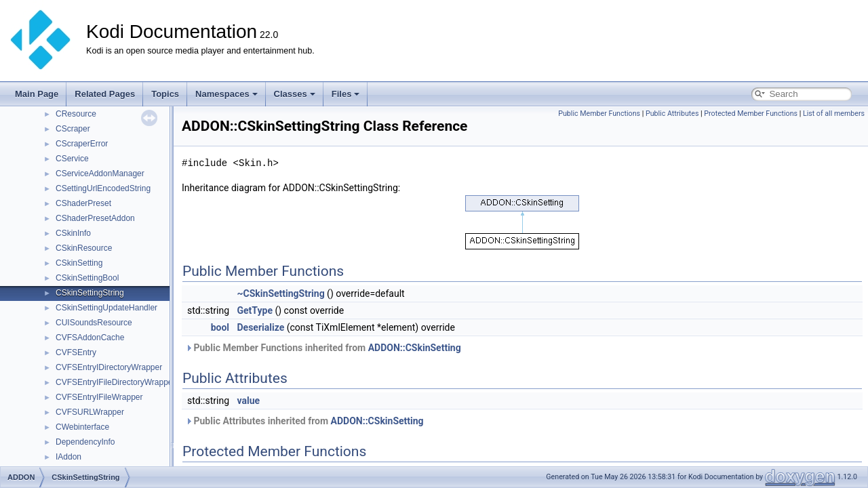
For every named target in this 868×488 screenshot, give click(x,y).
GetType (255, 310)
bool (220, 327)
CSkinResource (84, 248)
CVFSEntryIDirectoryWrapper (109, 367)
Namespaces (226, 94)
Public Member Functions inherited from (323, 348)
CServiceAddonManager (100, 174)
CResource (76, 114)
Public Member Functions (599, 114)
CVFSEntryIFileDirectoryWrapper (115, 382)
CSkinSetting (79, 263)
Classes (295, 94)
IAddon (68, 457)
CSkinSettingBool (87, 278)
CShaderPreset (83, 203)
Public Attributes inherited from (304, 421)
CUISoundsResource (94, 323)
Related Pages (105, 94)
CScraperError (82, 144)
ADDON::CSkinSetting (415, 348)
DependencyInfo (85, 442)
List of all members (834, 114)
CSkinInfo (73, 233)
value (249, 401)
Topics (165, 94)
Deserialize (261, 327)
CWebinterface (82, 427)
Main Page (37, 94)
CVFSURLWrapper (90, 412)
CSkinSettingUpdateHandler (106, 308)
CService (72, 159)
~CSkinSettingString (281, 293)
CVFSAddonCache (90, 338)
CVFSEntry (76, 352)
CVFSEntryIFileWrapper (99, 397)
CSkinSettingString (90, 293)
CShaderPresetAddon (95, 218)
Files (346, 94)
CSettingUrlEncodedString (103, 188)
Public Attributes (672, 114)
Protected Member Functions (751, 114)
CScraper (73, 129)
